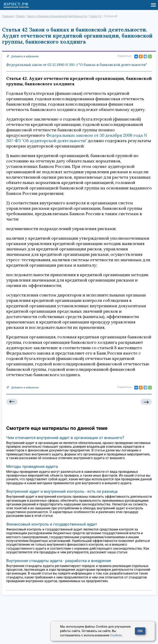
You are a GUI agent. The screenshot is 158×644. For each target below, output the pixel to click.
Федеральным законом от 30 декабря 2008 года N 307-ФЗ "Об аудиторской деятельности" (77, 138)
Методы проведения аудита (32, 467)
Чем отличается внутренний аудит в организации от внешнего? (65, 438)
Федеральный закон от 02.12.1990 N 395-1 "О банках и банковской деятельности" (77, 65)
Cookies (116, 635)
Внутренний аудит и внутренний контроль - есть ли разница (62, 491)
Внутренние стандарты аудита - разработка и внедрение (59, 561)
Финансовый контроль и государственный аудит (52, 524)
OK (140, 631)
